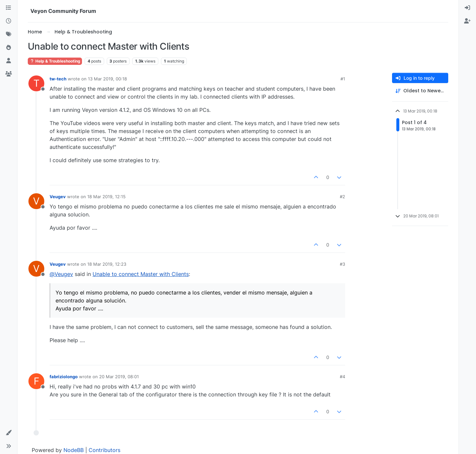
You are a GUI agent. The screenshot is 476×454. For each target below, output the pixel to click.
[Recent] (9, 21)
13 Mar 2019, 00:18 (107, 79)
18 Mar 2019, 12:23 (107, 264)
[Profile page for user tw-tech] (36, 83)
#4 (342, 377)
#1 (343, 79)
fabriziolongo (64, 377)
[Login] (467, 8)
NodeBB (74, 450)
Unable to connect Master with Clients (141, 274)
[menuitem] (467, 8)
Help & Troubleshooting (55, 61)
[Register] (467, 21)
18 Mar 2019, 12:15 (106, 197)
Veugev (58, 197)
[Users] (9, 61)
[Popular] (9, 48)
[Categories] (9, 8)
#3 (342, 264)
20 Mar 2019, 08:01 (119, 377)
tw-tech (58, 79)
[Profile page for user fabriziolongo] (36, 381)
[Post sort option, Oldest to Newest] (420, 91)
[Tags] (9, 34)
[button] (9, 433)
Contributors (104, 450)
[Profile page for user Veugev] (36, 201)
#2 (342, 197)
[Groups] (9, 74)
